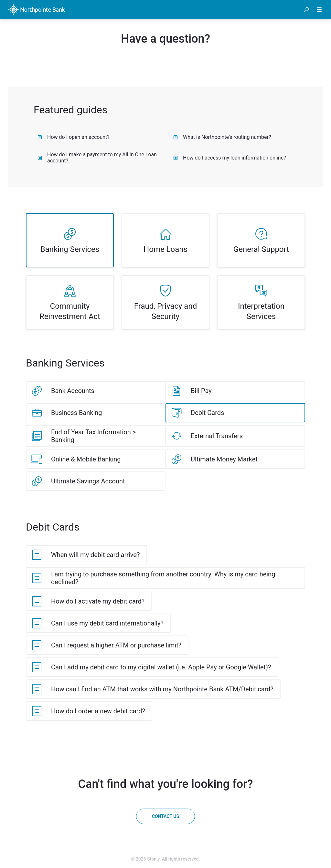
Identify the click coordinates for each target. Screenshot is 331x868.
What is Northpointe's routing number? (222, 137)
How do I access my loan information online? (230, 158)
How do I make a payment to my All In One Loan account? (97, 158)
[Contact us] (165, 816)
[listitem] (70, 240)
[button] (306, 10)
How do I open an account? (74, 137)
